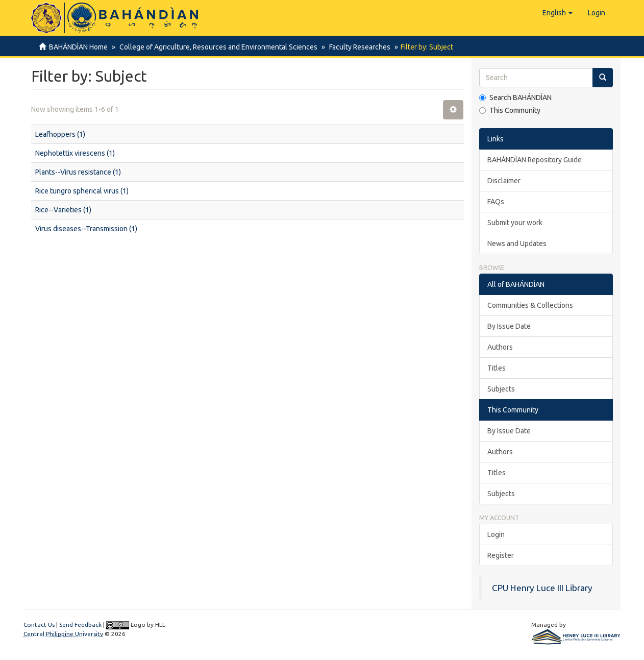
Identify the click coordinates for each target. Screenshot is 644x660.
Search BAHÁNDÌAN (515, 97)
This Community (510, 110)
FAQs (496, 202)
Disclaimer (504, 181)
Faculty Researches (357, 47)
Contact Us (39, 625)
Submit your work (515, 223)
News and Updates (517, 243)
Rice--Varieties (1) (63, 210)
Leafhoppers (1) (60, 134)
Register (501, 555)
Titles (497, 368)
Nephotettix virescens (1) (75, 153)
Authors (500, 347)
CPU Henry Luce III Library (542, 588)
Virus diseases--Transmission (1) (86, 229)
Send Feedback (80, 625)
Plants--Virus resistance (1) (78, 172)
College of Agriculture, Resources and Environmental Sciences (217, 47)
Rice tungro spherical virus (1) (82, 191)
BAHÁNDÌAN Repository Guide (535, 160)
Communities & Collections (530, 305)
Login (496, 534)
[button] (558, 13)
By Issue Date (509, 326)
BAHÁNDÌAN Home (78, 47)
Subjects (501, 389)
